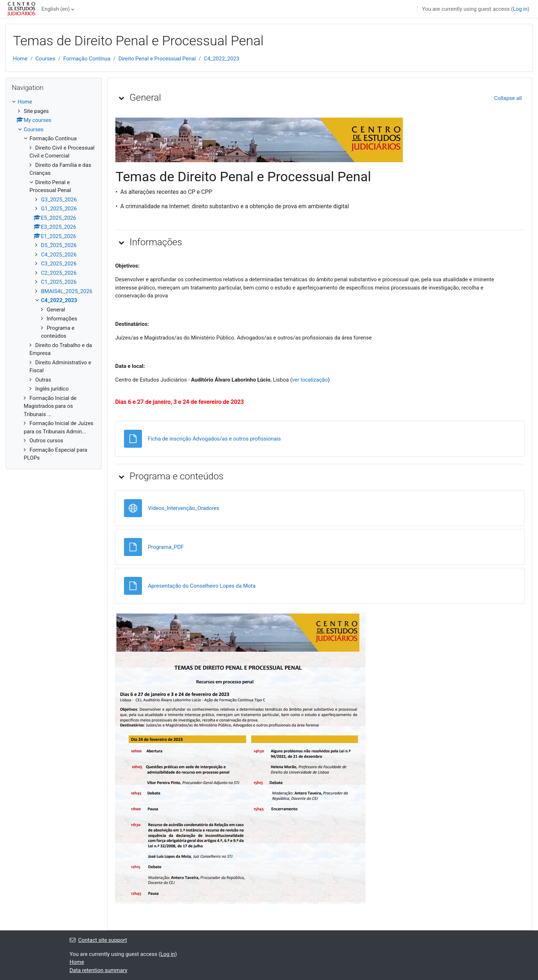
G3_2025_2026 (59, 200)
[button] (121, 98)
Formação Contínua (87, 59)
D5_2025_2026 (59, 245)
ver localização (310, 380)
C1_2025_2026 (59, 282)
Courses (45, 59)
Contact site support (98, 940)
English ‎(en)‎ (56, 9)
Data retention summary (99, 970)
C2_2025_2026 (59, 273)
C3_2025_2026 (59, 264)
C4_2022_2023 (222, 59)
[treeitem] (54, 280)
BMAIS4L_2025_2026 (67, 291)
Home (20, 59)
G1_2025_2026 (59, 209)
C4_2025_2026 (59, 255)
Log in (520, 9)
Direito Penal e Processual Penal (157, 59)
